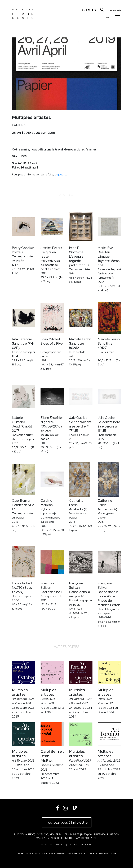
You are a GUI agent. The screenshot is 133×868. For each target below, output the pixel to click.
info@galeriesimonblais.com (100, 834)
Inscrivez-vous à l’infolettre (67, 822)
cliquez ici (60, 174)
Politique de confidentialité (100, 854)
